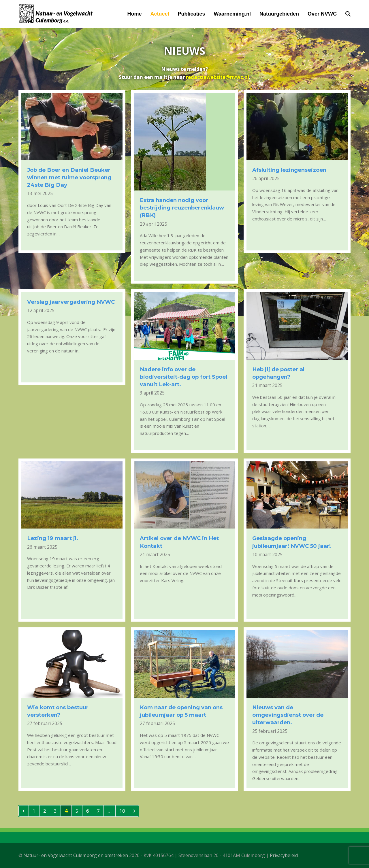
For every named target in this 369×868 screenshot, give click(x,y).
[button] (348, 14)
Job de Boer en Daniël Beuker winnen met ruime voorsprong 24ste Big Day (69, 177)
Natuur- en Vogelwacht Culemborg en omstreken (76, 855)
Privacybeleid (284, 855)
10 (124, 811)
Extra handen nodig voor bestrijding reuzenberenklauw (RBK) (182, 208)
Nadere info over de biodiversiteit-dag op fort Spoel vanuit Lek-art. (183, 377)
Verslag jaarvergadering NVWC (71, 302)
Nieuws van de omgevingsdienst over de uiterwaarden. (288, 715)
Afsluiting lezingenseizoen (289, 170)
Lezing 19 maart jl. (53, 538)
